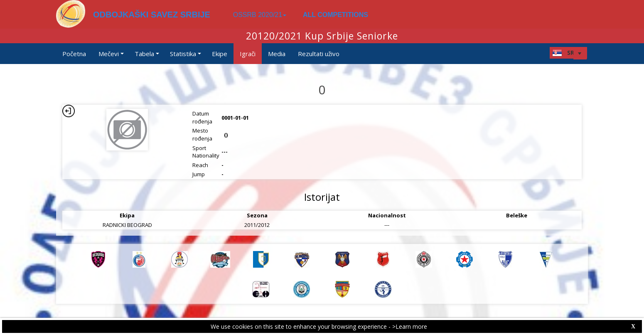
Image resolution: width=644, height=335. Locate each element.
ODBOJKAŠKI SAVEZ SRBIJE (152, 15)
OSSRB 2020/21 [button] (260, 15)
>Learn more (410, 326)
